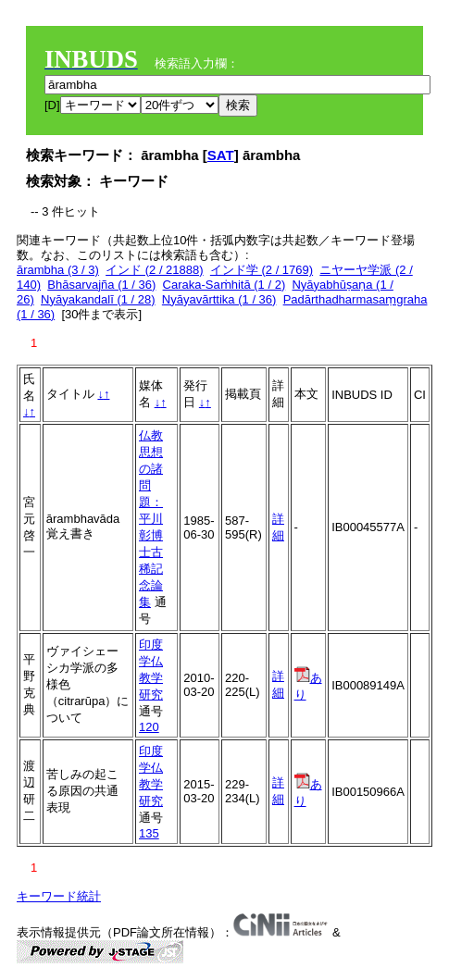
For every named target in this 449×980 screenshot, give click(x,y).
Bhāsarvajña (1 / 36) (101, 285)
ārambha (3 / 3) (58, 270)
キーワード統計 (59, 896)
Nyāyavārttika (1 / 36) (219, 299)
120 (149, 727)
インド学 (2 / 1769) (262, 270)
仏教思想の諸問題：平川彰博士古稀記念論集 (151, 519)
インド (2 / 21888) (155, 270)
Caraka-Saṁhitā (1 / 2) (224, 285)
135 (149, 833)
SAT (221, 155)
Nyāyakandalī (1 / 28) (98, 299)
